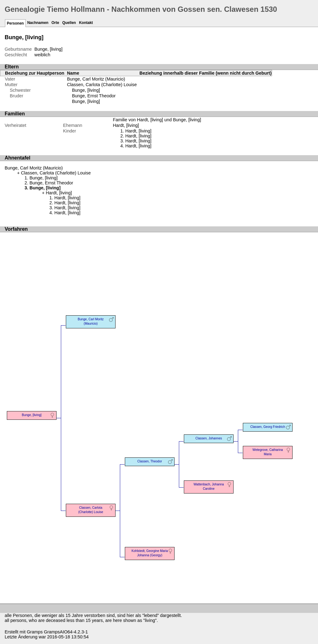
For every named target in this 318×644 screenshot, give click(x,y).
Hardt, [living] (138, 131)
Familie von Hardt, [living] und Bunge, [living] (157, 120)
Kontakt (86, 23)
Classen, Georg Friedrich (268, 427)
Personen (15, 23)
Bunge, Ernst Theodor (94, 96)
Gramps (35, 632)
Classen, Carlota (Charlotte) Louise (102, 85)
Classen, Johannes (209, 438)
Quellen (69, 23)
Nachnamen (38, 23)
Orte (55, 23)
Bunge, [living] (86, 90)
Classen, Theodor (150, 461)
